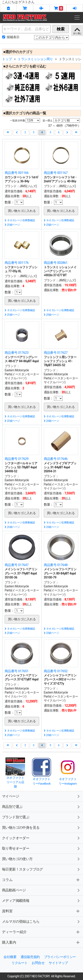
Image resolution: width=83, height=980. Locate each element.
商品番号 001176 (17, 263)
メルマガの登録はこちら (21, 921)
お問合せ (38, 963)
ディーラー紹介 (14, 932)
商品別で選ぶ (12, 807)
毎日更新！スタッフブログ (22, 869)
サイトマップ (58, 963)
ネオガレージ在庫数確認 (20, 220)
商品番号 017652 (56, 671)
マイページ (11, 796)
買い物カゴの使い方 (17, 859)
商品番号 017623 (17, 353)
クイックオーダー (16, 838)
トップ (7, 59)
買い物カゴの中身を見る (21, 828)
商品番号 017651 (17, 671)
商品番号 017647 (17, 565)
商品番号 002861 (56, 263)
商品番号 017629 (17, 459)
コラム (7, 880)
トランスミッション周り (35, 59)
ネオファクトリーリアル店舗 (15, 782)
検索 (61, 29)
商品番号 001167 (56, 173)
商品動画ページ (14, 890)
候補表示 (13, 37)
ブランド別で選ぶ (16, 817)
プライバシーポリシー (60, 957)
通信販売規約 (30, 957)
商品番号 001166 (17, 173)
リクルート (19, 963)
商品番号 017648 (56, 565)
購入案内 (9, 942)
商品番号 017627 (56, 353)
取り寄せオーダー (16, 848)
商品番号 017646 (56, 459)
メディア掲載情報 (16, 901)
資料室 (7, 911)
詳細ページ (12, 225)
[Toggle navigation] (77, 18)
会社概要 (10, 957)
